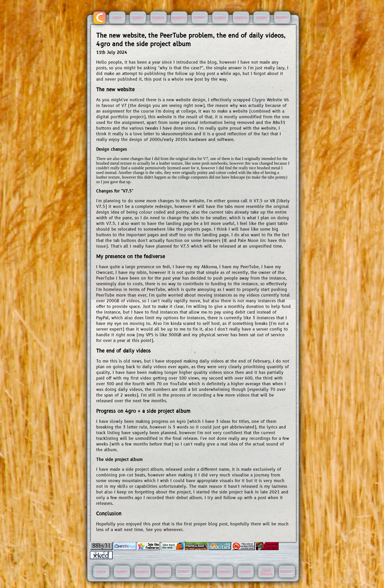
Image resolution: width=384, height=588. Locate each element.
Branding (179, 18)
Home (117, 18)
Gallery (138, 18)
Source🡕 (282, 17)
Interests (241, 18)
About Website (266, 572)
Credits (262, 18)
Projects (158, 18)
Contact (220, 18)
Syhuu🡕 (200, 17)
